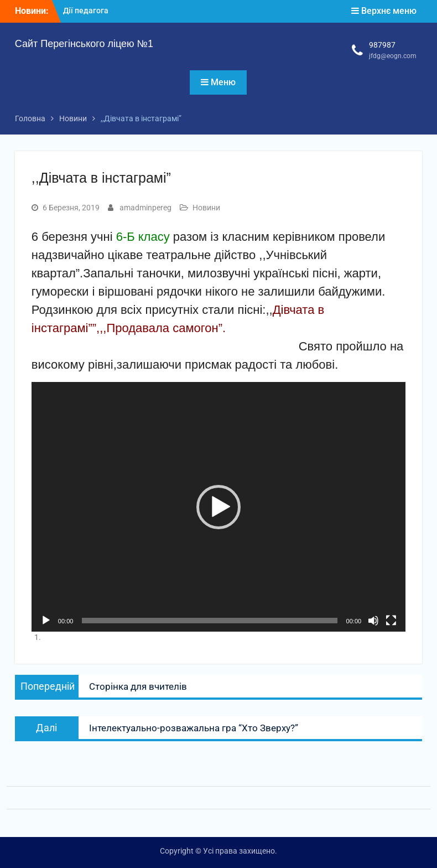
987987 (382, 45)
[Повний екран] (391, 621)
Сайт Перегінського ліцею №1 (84, 44)
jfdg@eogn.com (393, 56)
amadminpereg (145, 208)
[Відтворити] (46, 621)
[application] (218, 507)
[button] (218, 507)
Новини (206, 208)
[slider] (209, 621)
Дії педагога (86, 11)
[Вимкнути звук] (373, 621)
